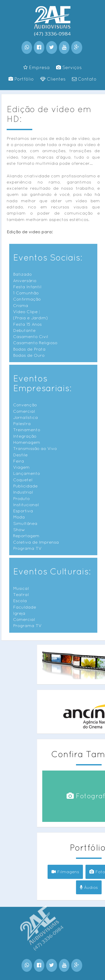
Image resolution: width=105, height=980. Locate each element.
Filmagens (80, 872)
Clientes (53, 79)
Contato (84, 79)
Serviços (69, 67)
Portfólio (21, 79)
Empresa (36, 67)
